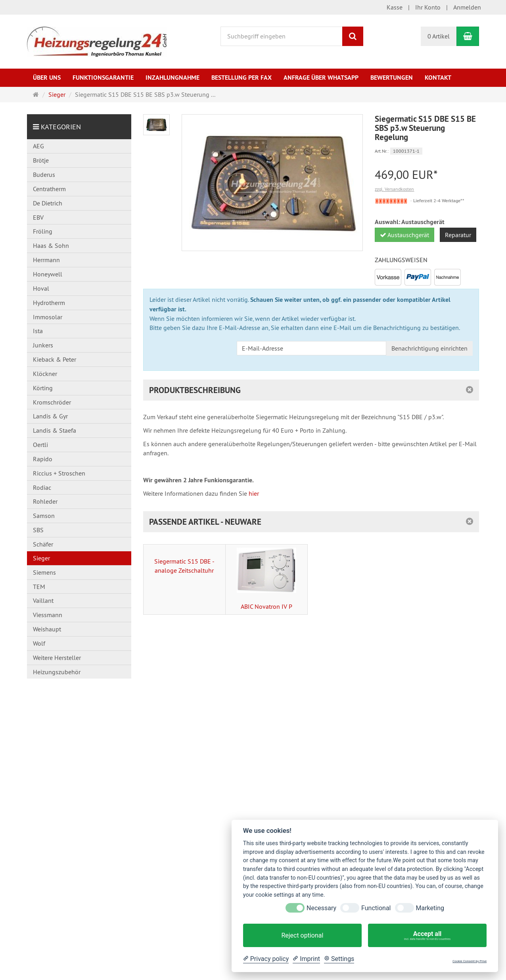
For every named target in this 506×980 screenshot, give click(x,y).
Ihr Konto (428, 7)
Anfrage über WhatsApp (321, 78)
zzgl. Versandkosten (394, 189)
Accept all (427, 936)
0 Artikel (439, 36)
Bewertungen (392, 78)
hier (254, 493)
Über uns (47, 78)
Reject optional (302, 935)
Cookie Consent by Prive (470, 961)
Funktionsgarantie (103, 78)
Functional (376, 908)
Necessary (321, 908)
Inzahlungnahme (172, 78)
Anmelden (467, 7)
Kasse (395, 7)
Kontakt (438, 78)
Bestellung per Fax (241, 78)
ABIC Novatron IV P (266, 579)
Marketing (430, 908)
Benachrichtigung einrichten (429, 348)
